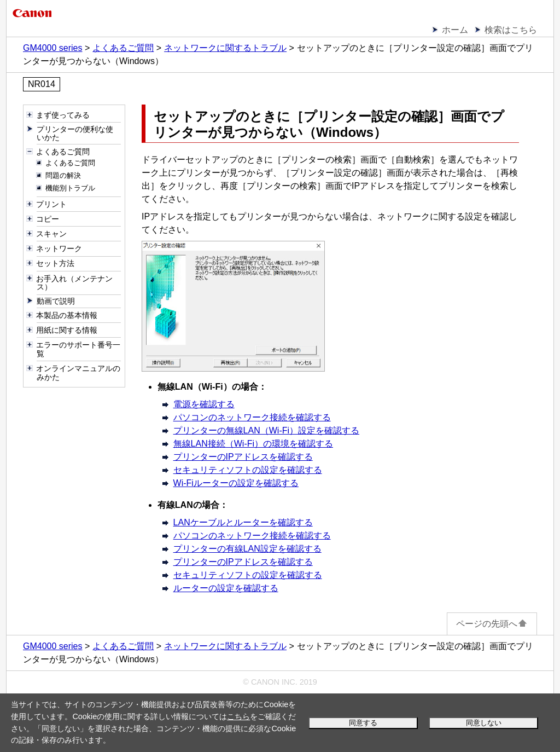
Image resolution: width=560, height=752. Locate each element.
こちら (238, 716)
